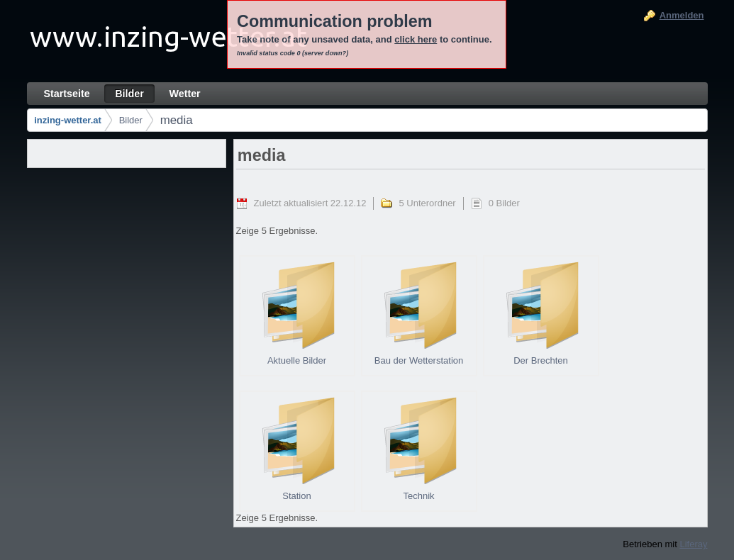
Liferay (693, 544)
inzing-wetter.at (68, 120)
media (177, 120)
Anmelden (682, 15)
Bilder (131, 120)
